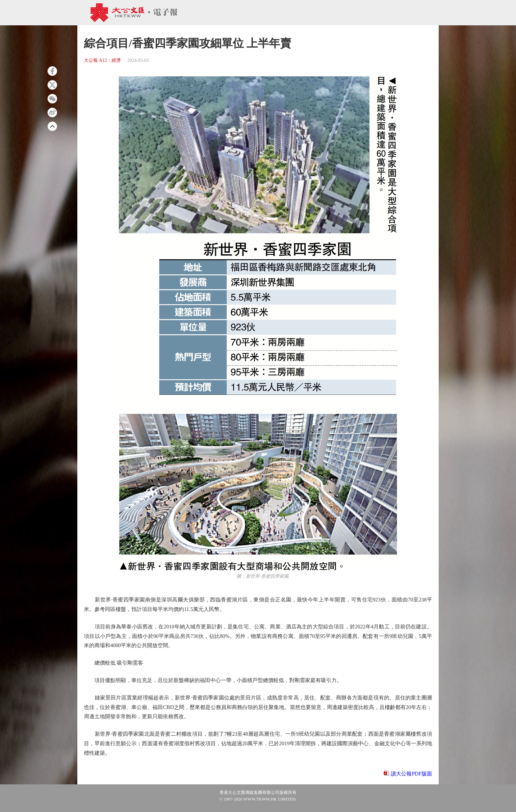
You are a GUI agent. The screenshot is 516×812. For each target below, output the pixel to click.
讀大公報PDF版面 (411, 774)
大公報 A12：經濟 (102, 60)
